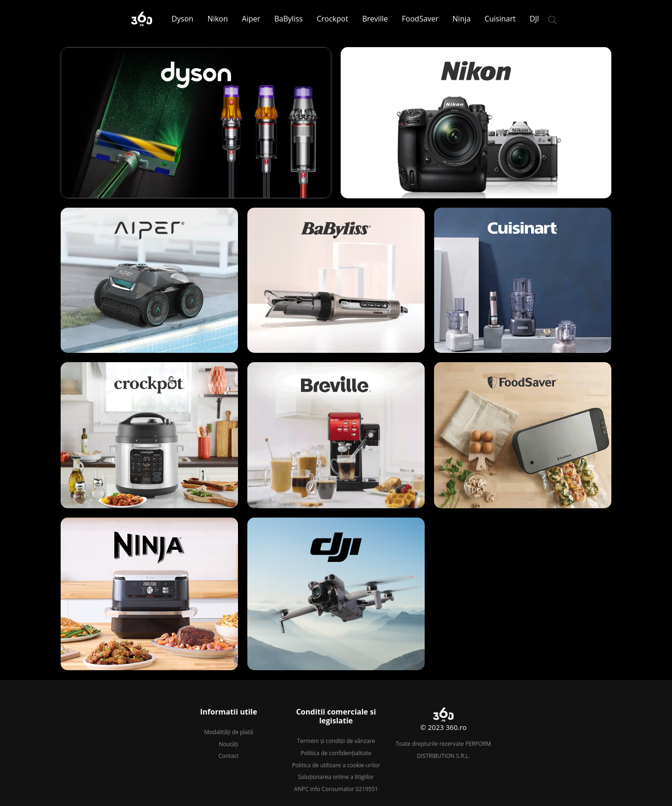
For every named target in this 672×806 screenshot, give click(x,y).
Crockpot (332, 19)
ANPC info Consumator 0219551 (336, 789)
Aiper (251, 19)
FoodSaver (420, 19)
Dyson (183, 19)
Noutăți (229, 744)
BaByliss (289, 19)
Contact (228, 756)
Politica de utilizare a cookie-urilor (336, 765)
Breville (375, 19)
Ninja (462, 19)
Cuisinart (500, 19)
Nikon (217, 19)
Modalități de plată (229, 732)
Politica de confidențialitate (336, 753)
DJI (534, 19)
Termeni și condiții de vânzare (336, 741)
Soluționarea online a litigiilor (336, 777)
